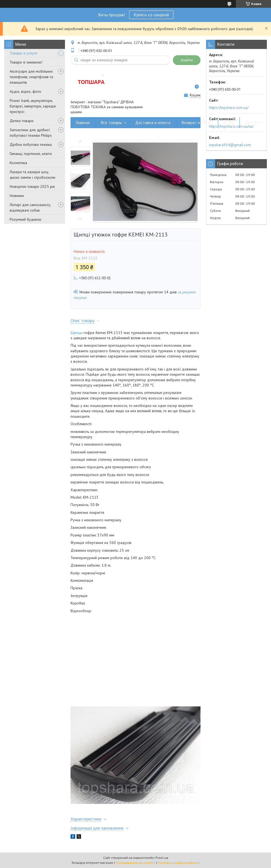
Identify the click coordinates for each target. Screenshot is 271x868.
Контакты (254, 123)
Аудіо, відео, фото (25, 91)
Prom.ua (162, 858)
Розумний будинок (25, 219)
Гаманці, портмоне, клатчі (31, 154)
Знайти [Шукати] (187, 60)
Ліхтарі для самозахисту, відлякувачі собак (30, 207)
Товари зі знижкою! (26, 62)
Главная (83, 123)
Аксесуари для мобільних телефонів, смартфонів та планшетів (31, 77)
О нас (229, 123)
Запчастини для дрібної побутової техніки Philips (31, 133)
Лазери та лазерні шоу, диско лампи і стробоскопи (32, 175)
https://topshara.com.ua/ (229, 107)
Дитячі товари (22, 121)
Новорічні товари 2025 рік (32, 186)
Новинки (17, 196)
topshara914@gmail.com (230, 145)
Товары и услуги (24, 53)
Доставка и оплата (153, 123)
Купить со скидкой (151, 15)
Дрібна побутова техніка (31, 144)
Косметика (18, 163)
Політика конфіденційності (179, 863)
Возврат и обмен (197, 123)
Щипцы (76, 333)
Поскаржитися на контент (135, 863)
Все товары (111, 123)
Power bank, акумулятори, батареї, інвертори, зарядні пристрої (33, 106)
